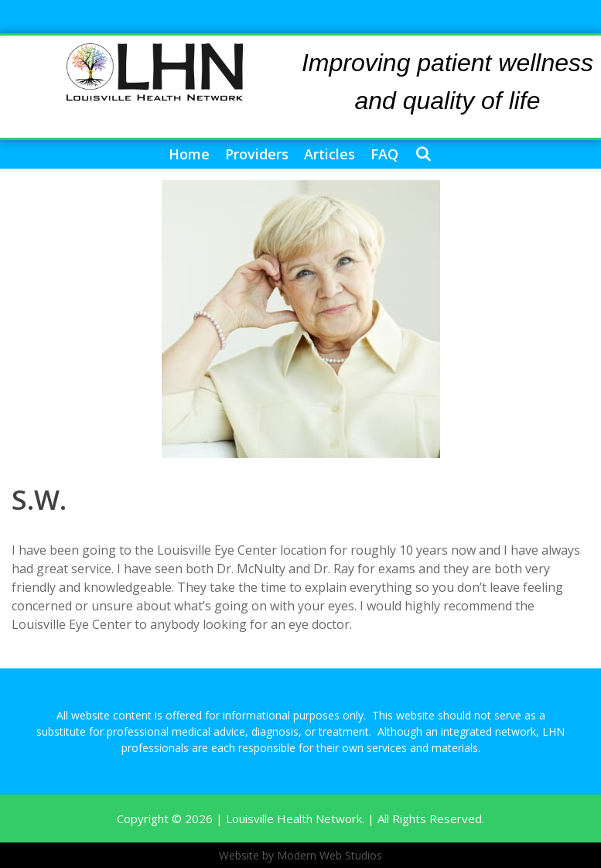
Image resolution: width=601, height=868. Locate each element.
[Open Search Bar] (423, 154)
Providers (257, 154)
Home (189, 154)
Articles (330, 154)
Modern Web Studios (330, 855)
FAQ (384, 154)
